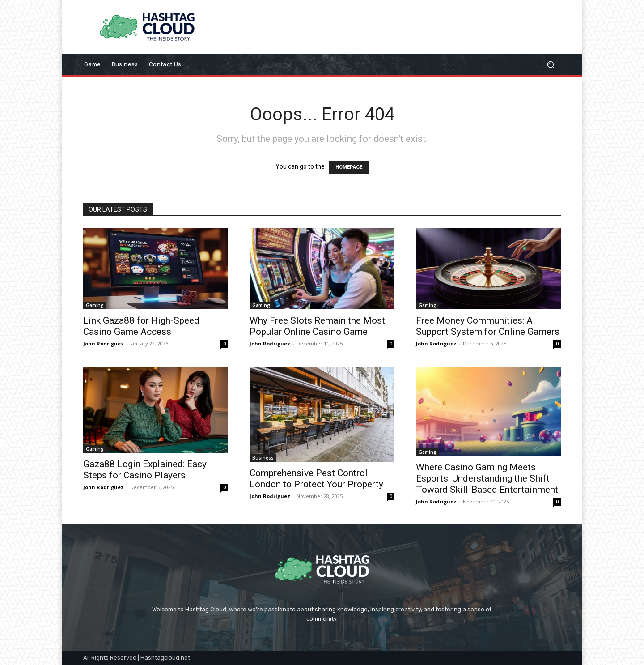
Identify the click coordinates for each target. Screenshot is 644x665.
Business (263, 458)
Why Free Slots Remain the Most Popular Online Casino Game (317, 326)
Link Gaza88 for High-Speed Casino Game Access (141, 326)
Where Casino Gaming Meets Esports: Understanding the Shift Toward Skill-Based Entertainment (487, 478)
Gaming (95, 305)
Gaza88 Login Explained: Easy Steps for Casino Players (145, 470)
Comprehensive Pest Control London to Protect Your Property (316, 479)
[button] (550, 65)
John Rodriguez (104, 343)
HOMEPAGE (349, 167)
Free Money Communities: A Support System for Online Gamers (488, 326)
